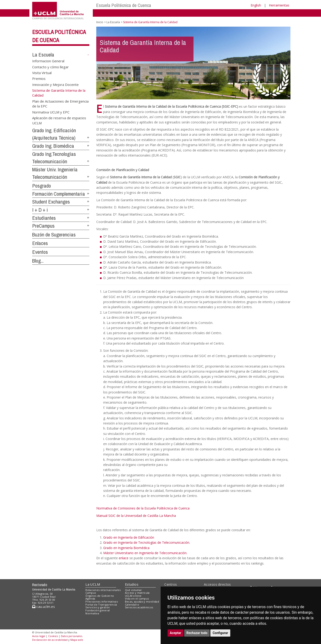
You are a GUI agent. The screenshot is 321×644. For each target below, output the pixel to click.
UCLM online (133, 596)
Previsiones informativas (102, 602)
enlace (124, 558)
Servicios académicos (139, 607)
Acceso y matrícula (137, 593)
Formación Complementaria (59, 194)
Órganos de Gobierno (100, 596)
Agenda (90, 598)
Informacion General (48, 61)
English (256, 5)
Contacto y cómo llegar (50, 67)
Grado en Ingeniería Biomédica (126, 548)
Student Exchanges (51, 202)
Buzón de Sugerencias (54, 235)
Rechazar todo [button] (197, 633)
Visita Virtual (42, 72)
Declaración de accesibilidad (50, 640)
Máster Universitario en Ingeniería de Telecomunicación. (145, 553)
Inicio (100, 22)
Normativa (92, 613)
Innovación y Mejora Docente (55, 84)
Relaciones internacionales (103, 590)
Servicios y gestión (98, 607)
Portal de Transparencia (101, 605)
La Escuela (43, 55)
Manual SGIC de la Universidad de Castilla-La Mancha (136, 516)
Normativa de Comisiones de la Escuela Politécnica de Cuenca (143, 508)
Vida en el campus (137, 598)
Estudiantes (44, 218)
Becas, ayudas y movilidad (142, 602)
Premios (39, 79)
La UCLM (93, 584)
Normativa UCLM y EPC (51, 112)
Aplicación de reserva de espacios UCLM (59, 120)
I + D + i (40, 210)
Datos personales (72, 636)
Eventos (40, 252)
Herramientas (279, 5)
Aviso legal (39, 636)
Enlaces (40, 243)
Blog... (38, 261)
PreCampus (43, 226)
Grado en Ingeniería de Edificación (129, 537)
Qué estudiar (134, 590)
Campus (91, 593)
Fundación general (98, 610)
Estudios (132, 584)
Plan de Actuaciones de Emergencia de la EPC (60, 104)
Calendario (132, 605)
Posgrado (42, 186)
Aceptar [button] (176, 633)
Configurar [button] (220, 633)
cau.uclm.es (44, 607)
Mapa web (77, 640)
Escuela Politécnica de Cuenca (124, 5)
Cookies (53, 636)
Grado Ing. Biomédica (53, 146)
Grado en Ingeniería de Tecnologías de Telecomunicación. (147, 542)
